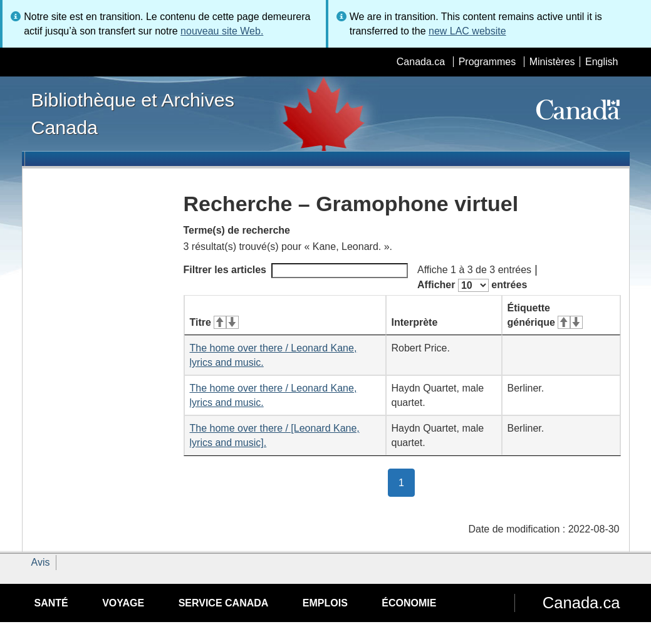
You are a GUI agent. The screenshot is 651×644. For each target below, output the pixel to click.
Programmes (487, 62)
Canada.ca (421, 62)
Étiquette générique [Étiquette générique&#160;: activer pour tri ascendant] (545, 315)
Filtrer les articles (296, 271)
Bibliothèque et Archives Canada (133, 113)
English (602, 62)
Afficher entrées (472, 285)
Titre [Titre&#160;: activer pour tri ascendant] (214, 322)
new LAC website (467, 31)
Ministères (552, 62)
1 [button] (407, 482)
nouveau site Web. (222, 31)
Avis (41, 562)
